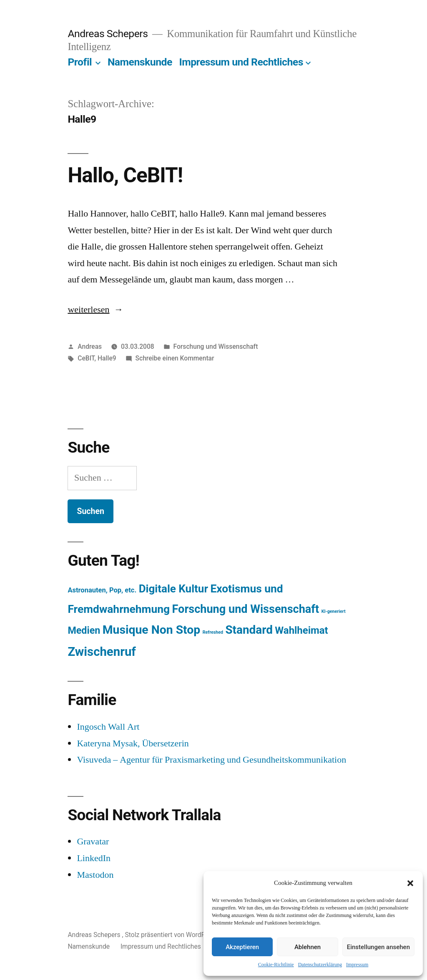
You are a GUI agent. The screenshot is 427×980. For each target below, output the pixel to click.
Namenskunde (140, 62)
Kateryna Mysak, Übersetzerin (133, 743)
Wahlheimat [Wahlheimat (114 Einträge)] (301, 630)
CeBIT (86, 358)
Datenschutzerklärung (320, 965)
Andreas (90, 346)
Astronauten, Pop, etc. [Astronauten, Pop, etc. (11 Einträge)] (102, 590)
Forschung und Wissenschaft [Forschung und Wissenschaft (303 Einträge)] (246, 609)
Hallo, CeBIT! (125, 175)
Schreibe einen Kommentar (175, 358)
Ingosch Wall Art (108, 727)
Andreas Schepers (109, 34)
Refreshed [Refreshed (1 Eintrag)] (213, 632)
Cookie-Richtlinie (276, 965)
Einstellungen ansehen (378, 947)
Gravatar (93, 841)
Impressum (357, 965)
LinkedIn (94, 858)
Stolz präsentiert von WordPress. (173, 935)
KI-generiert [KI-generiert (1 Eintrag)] (334, 611)
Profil (80, 62)
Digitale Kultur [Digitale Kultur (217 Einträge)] (173, 589)
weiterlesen (88, 310)
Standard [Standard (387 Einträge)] (249, 630)
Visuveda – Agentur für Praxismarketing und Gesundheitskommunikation (211, 760)
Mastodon (95, 875)
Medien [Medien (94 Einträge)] (84, 630)
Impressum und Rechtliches (241, 62)
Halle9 (107, 358)
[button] (410, 883)
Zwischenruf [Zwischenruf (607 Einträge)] (102, 652)
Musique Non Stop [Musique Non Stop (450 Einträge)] (152, 630)
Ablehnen (308, 947)
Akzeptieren (242, 947)
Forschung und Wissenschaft (216, 346)
